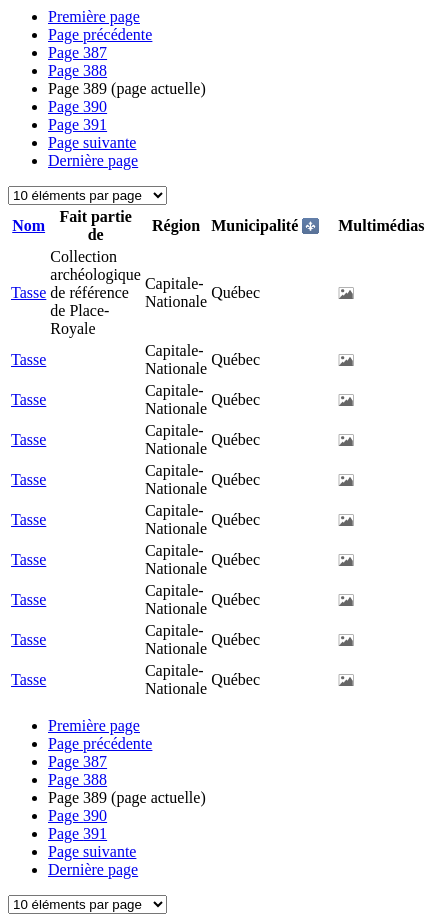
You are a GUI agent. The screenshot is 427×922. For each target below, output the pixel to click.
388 (77, 70)
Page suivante (92, 142)
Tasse (28, 292)
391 (77, 124)
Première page (94, 16)
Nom (28, 225)
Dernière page (93, 160)
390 (77, 106)
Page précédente (100, 34)
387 (77, 52)
